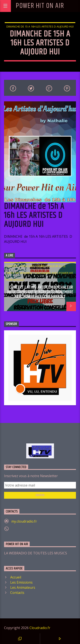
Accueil (16, 577)
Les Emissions (21, 582)
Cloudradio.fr (40, 628)
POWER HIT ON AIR (40, 6)
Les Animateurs (23, 587)
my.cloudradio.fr (24, 521)
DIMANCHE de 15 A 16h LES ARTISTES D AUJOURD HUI (40, 26)
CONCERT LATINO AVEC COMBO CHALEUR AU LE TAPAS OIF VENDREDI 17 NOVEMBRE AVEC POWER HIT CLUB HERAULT (39, 273)
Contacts (17, 593)
